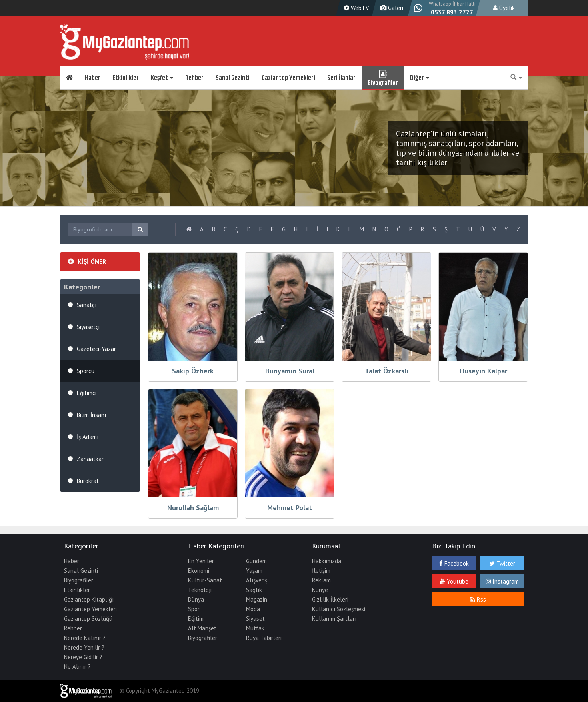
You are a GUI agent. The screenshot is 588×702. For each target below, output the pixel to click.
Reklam (321, 580)
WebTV (356, 8)
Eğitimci (87, 393)
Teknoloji (200, 590)
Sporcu (86, 371)
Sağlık (254, 590)
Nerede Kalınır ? (85, 638)
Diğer (420, 78)
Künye (320, 590)
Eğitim (196, 619)
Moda (253, 609)
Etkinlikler (126, 78)
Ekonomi (199, 571)
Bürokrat (88, 481)
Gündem (256, 561)
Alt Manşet (202, 628)
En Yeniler (201, 561)
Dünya (196, 599)
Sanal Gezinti (233, 78)
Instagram (502, 581)
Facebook (454, 563)
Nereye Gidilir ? (83, 657)
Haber (93, 78)
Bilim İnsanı (91, 415)
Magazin (257, 599)
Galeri (391, 8)
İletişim (321, 571)
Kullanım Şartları (334, 619)
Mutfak (255, 628)
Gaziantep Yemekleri (288, 78)
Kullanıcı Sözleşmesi (339, 609)
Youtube (454, 581)
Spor (194, 609)
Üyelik (504, 8)
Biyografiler (383, 78)
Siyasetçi (88, 327)
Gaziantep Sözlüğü (88, 619)
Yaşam (254, 571)
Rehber (194, 78)
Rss (478, 599)
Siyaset (255, 619)
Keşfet (162, 78)
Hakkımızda (327, 561)
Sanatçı (87, 305)
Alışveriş (257, 580)
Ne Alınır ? (77, 667)
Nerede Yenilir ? (84, 647)
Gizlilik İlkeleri (330, 599)
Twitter (502, 563)
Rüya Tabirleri (264, 638)
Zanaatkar (90, 459)
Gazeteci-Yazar (96, 349)
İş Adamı (88, 437)
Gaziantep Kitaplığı (89, 599)
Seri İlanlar (341, 78)
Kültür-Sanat (205, 580)
